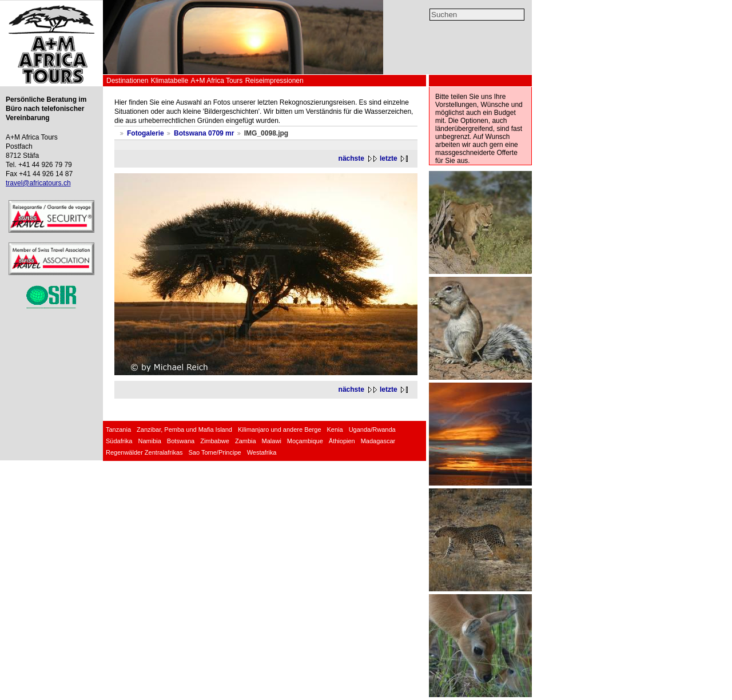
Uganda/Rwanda (372, 429)
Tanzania (118, 429)
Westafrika (262, 452)
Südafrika (119, 441)
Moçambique (305, 441)
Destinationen (127, 81)
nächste (351, 158)
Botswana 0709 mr (204, 133)
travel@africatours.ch (38, 183)
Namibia (149, 441)
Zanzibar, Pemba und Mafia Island (184, 429)
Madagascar (378, 441)
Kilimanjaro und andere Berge (280, 429)
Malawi (272, 441)
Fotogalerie (146, 133)
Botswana (181, 441)
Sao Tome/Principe (215, 452)
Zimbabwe (215, 441)
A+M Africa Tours (216, 81)
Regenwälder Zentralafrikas (144, 452)
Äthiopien (342, 441)
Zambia (246, 441)
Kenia (335, 429)
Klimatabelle (170, 81)
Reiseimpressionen (274, 81)
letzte (389, 158)
